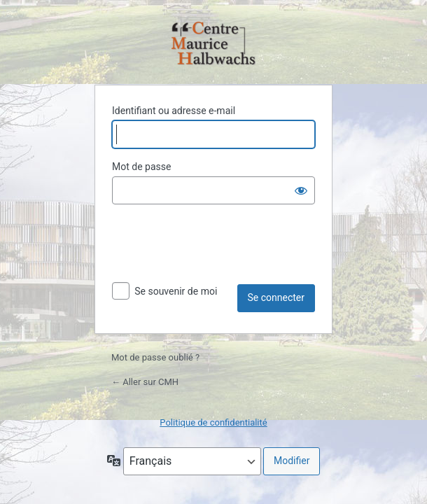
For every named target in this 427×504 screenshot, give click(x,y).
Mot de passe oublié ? (155, 357)
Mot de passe (141, 167)
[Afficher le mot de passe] (301, 190)
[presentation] (218, 250)
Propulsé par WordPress (213, 44)
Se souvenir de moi (176, 291)
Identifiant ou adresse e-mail (174, 111)
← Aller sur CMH (145, 382)
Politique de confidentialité (213, 422)
